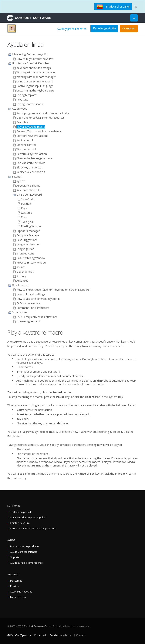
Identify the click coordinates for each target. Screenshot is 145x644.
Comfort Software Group (38, 626)
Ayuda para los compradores (26, 563)
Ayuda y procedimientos (72, 29)
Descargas (16, 581)
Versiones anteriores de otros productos (34, 528)
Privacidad (40, 635)
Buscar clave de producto (24, 546)
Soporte (15, 557)
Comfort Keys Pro (20, 523)
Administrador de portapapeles (28, 518)
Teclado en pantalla (21, 512)
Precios (14, 586)
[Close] (136, 7)
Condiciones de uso (61, 635)
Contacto (81, 635)
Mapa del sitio (18, 597)
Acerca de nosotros (21, 592)
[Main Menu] (134, 18)
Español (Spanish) (19, 635)
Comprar (129, 28)
